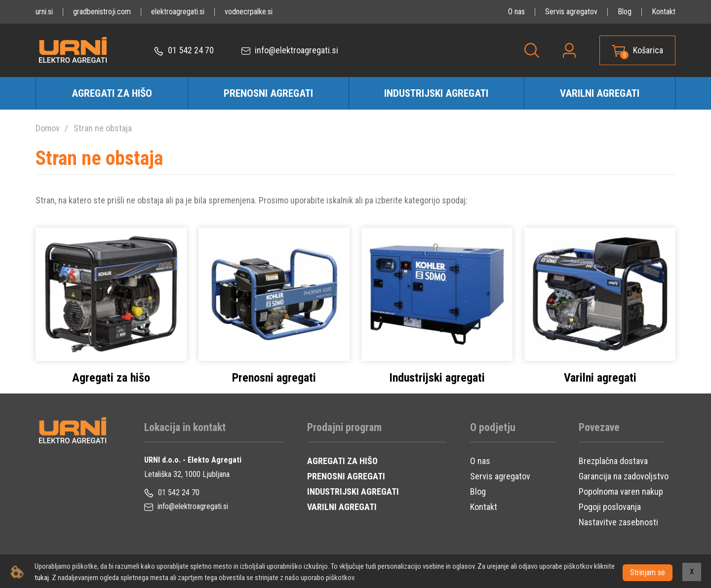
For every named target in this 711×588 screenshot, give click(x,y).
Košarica (648, 51)
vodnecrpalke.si (249, 12)
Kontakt (664, 12)
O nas (516, 12)
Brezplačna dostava (613, 461)
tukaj (64, 578)
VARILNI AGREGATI (342, 507)
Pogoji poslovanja (610, 507)
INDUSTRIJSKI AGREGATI (353, 491)
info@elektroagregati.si (290, 51)
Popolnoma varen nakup (621, 491)
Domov (48, 128)
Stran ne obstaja (103, 128)
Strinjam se (648, 572)
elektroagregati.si (178, 12)
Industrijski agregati (436, 93)
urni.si (44, 12)
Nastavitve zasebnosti (618, 522)
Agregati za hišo (112, 93)
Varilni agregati (600, 93)
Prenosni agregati (268, 93)
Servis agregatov (571, 12)
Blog (625, 12)
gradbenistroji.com (102, 12)
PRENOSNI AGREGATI (346, 476)
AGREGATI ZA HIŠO (342, 461)
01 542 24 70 (184, 51)
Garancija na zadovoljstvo (624, 476)
